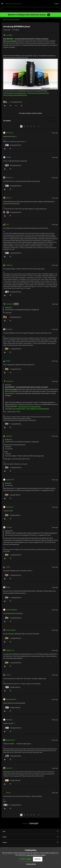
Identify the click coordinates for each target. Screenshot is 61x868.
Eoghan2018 (10, 480)
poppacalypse (10, 740)
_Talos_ (8, 675)
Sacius (8, 793)
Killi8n (8, 361)
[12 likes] (12, 467)
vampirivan (10, 381)
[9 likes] (12, 495)
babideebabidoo (11, 699)
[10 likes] (12, 575)
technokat (9, 35)
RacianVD (9, 768)
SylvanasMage (11, 630)
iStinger (9, 157)
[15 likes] (12, 663)
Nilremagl (9, 720)
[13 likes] (12, 349)
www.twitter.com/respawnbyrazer (38, 93)
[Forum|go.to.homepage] (13, 4)
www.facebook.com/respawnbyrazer (15, 93)
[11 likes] (12, 424)
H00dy (8, 587)
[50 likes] (12, 145)
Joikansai (9, 265)
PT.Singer (9, 527)
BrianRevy (9, 329)
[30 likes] (12, 317)
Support (30, 842)
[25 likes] (12, 292)
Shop (30, 831)
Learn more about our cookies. (36, 855)
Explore (30, 837)
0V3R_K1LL (10, 178)
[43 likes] (12, 186)
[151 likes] (13, 102)
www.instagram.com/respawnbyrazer (15, 95)
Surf (7, 224)
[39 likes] (12, 165)
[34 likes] (12, 212)
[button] (2, 4)
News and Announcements (11, 20)
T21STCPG (10, 133)
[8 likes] (12, 515)
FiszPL (8, 567)
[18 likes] (12, 253)
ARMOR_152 (10, 650)
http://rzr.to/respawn (10, 41)
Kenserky (9, 436)
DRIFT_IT (9, 198)
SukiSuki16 (10, 507)
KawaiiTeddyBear (12, 610)
